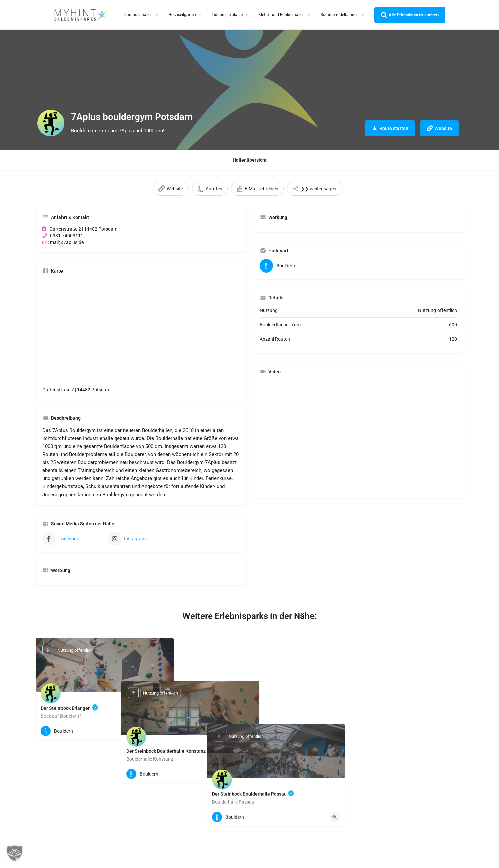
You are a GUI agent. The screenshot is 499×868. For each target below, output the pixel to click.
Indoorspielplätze (227, 15)
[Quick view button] (163, 731)
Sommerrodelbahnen (340, 15)
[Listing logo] (51, 123)
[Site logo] (82, 14)
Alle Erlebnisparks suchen (410, 15)
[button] (15, 853)
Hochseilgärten (182, 15)
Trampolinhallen (138, 15)
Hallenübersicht (250, 160)
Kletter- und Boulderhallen (282, 15)
